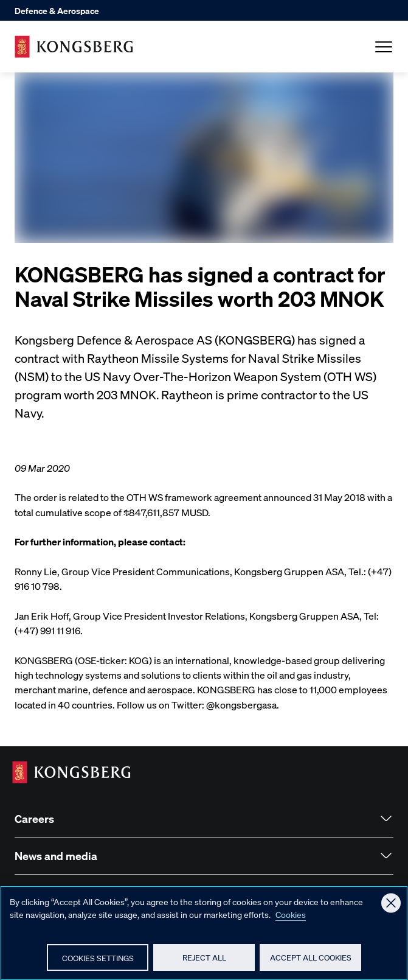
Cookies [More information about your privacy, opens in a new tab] (291, 920)
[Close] (391, 909)
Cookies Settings (98, 963)
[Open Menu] (384, 47)
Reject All (204, 963)
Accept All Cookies (311, 963)
